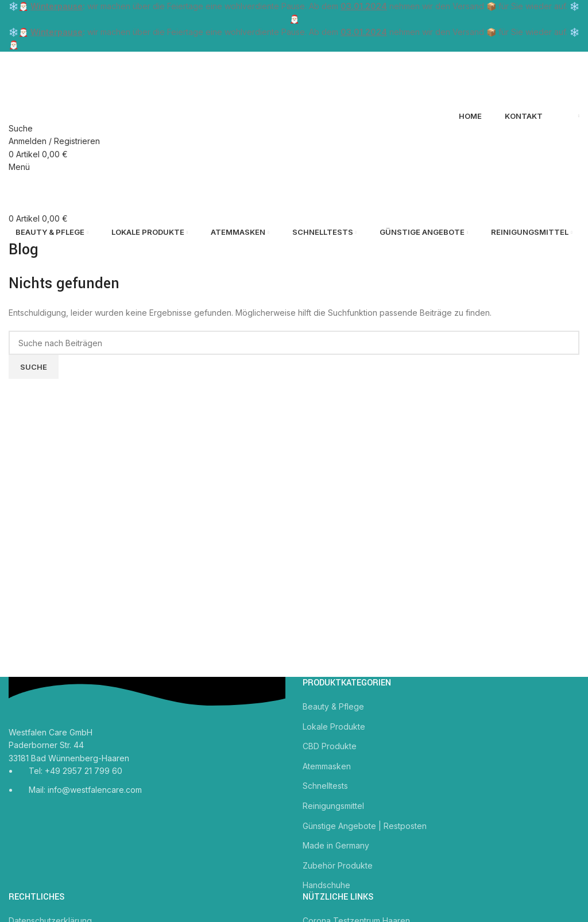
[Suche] (21, 128)
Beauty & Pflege (333, 706)
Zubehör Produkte (338, 865)
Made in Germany (336, 845)
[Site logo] (69, 80)
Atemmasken (327, 766)
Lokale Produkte (334, 727)
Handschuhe (326, 885)
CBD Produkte (330, 746)
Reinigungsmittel (333, 806)
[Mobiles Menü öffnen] (19, 167)
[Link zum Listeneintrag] (147, 784)
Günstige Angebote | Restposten (365, 826)
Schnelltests (325, 786)
